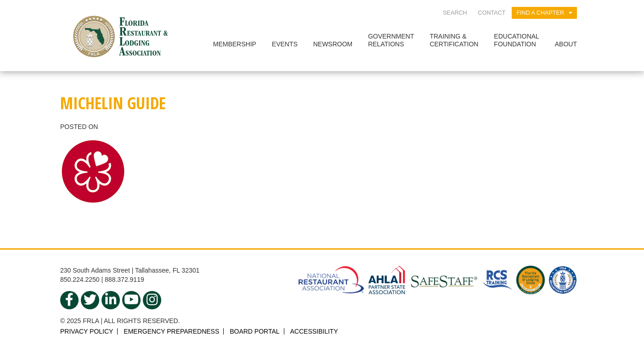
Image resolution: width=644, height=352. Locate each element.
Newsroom (333, 44)
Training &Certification (454, 40)
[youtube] (131, 300)
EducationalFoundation (517, 40)
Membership (235, 44)
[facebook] (69, 300)
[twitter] (90, 300)
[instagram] (152, 300)
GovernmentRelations (391, 40)
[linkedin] (111, 300)
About (566, 44)
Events (285, 44)
